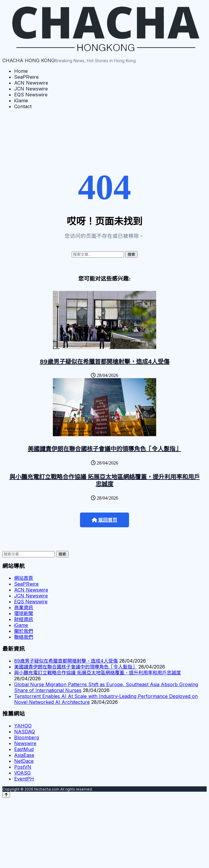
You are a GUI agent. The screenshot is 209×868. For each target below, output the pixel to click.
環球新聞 (24, 613)
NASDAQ (25, 732)
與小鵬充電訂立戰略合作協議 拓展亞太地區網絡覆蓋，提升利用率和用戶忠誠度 (105, 480)
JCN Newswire (31, 89)
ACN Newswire (31, 83)
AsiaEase (24, 755)
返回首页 (105, 520)
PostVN (23, 767)
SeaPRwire (26, 77)
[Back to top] (6, 795)
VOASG (22, 773)
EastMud (24, 749)
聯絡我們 (24, 637)
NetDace (24, 761)
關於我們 (24, 631)
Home (21, 71)
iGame (21, 101)
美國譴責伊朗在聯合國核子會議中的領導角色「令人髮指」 (105, 449)
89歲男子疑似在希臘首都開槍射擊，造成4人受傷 (105, 362)
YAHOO (23, 726)
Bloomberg (27, 737)
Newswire (25, 743)
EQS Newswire (31, 95)
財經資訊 (24, 619)
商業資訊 (24, 607)
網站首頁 (24, 578)
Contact (23, 106)
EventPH (24, 779)
